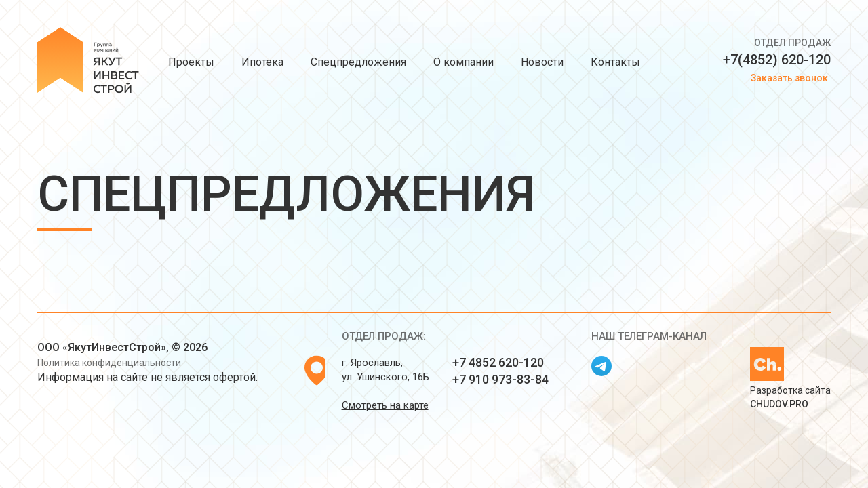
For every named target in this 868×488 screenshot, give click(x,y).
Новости (542, 62)
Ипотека (262, 62)
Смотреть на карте (385, 405)
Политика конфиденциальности (109, 363)
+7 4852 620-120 (498, 362)
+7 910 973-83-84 (500, 379)
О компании (463, 62)
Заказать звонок (789, 78)
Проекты (191, 62)
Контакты (615, 62)
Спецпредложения (358, 62)
